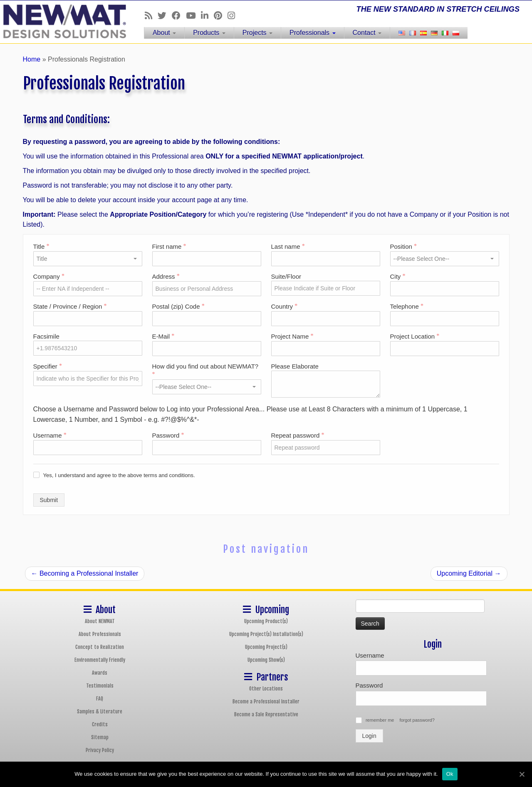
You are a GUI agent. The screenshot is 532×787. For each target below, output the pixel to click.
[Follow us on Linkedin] (207, 16)
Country (285, 306)
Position (404, 246)
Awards (100, 673)
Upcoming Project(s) (266, 647)
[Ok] (522, 774)
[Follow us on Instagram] (234, 16)
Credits (100, 724)
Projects (257, 33)
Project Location (415, 336)
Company (49, 276)
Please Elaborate (295, 366)
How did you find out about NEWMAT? (205, 370)
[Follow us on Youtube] (193, 16)
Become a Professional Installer (266, 702)
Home (32, 59)
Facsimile (46, 336)
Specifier (48, 366)
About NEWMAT (100, 621)
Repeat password (298, 435)
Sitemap (100, 737)
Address (166, 276)
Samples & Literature (100, 712)
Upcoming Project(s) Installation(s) (266, 634)
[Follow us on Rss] (151, 16)
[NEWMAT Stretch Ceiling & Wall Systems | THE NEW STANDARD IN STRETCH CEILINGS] (61, 21)
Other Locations (266, 689)
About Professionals (100, 634)
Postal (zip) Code (178, 306)
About (164, 33)
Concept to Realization (100, 647)
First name (169, 246)
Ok (450, 774)
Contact (367, 33)
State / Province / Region (70, 306)
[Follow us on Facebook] (179, 16)
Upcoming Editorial (469, 573)
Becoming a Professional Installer (85, 573)
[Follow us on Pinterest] (221, 16)
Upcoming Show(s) (266, 660)
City (398, 276)
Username (50, 435)
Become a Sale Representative (266, 714)
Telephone (407, 306)
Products (209, 33)
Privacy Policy (100, 750)
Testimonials (100, 686)
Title (41, 246)
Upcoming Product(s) (266, 621)
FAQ (100, 699)
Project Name (292, 336)
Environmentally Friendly (100, 660)
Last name (288, 246)
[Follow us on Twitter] (165, 16)
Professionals (313, 33)
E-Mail (163, 336)
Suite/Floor (286, 276)
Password (168, 435)
